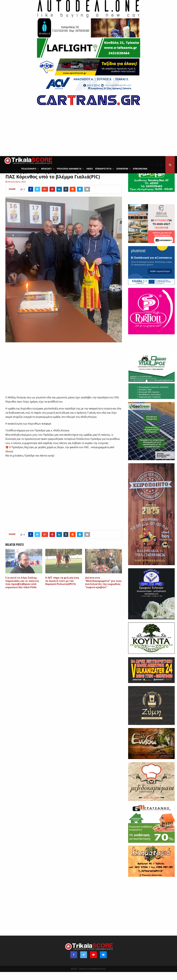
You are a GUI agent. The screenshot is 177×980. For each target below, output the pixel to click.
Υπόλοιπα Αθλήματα (69, 169)
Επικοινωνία (140, 169)
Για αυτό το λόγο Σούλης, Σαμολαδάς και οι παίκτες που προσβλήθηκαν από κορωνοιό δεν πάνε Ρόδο (22, 590)
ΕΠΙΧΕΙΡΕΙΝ (122, 169)
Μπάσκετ (46, 169)
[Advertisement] (88, 133)
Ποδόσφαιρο (29, 169)
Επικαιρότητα (103, 169)
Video (90, 169)
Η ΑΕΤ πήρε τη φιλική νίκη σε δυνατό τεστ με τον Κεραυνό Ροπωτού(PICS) (62, 589)
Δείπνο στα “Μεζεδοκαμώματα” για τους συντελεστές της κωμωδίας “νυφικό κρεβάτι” (103, 590)
